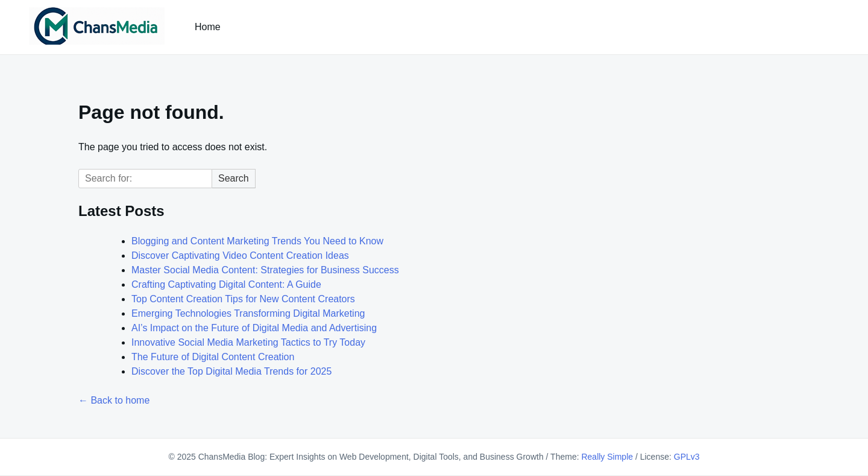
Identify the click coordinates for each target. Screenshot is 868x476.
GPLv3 (687, 457)
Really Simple (607, 457)
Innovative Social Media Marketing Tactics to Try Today (248, 342)
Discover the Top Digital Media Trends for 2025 (231, 371)
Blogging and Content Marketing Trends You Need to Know (257, 241)
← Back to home (114, 400)
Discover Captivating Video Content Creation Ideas (240, 255)
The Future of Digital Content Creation (213, 357)
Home (208, 27)
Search (234, 178)
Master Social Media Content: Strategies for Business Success (265, 270)
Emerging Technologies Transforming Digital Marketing (248, 313)
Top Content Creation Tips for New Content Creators (243, 299)
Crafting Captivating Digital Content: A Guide (226, 284)
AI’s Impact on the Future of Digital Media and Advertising (254, 328)
